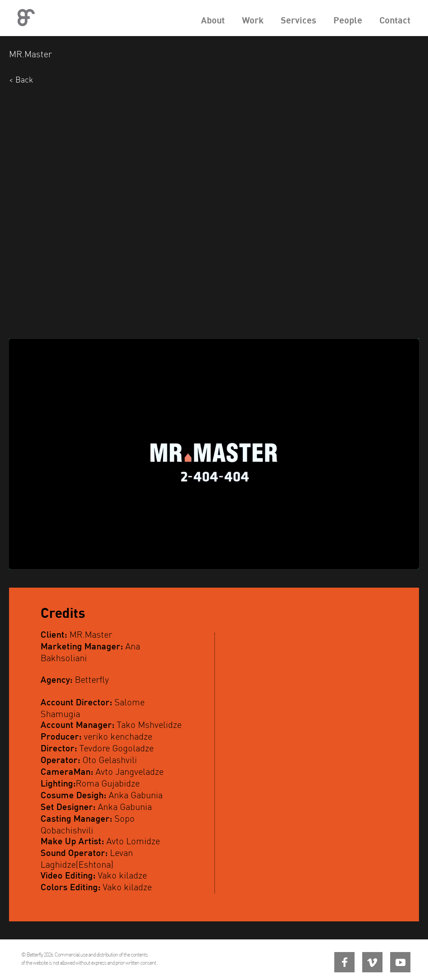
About (213, 20)
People (348, 20)
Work (253, 20)
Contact (395, 20)
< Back (21, 80)
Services (298, 20)
